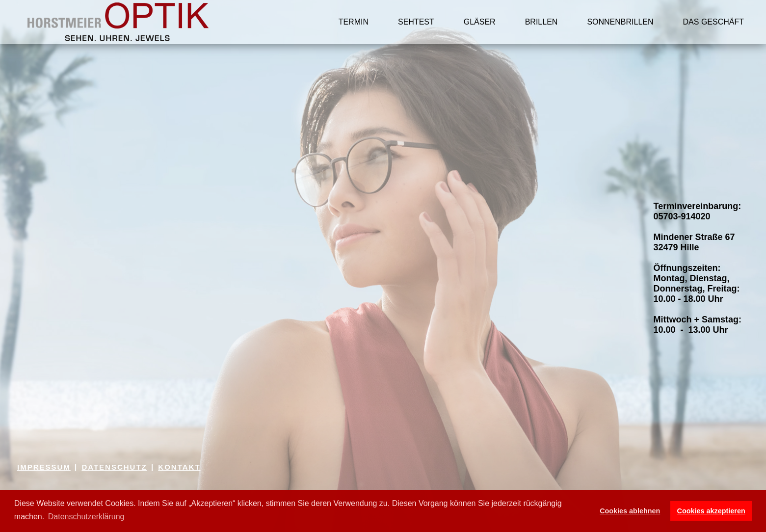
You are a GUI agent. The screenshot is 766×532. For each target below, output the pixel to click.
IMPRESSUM (44, 467)
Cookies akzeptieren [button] (711, 511)
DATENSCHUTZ (114, 467)
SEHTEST (416, 22)
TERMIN (354, 22)
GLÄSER (480, 22)
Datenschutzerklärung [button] (86, 517)
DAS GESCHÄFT (713, 22)
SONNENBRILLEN (620, 22)
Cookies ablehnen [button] (630, 511)
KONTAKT (179, 467)
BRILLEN (541, 22)
